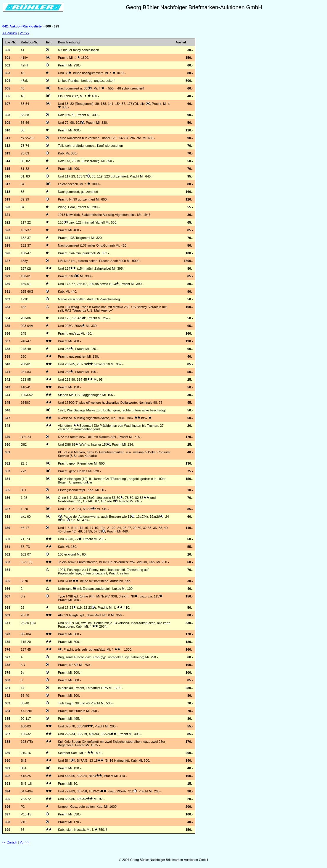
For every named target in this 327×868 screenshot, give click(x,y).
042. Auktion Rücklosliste (22, 26)
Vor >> (25, 33)
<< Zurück (10, 33)
